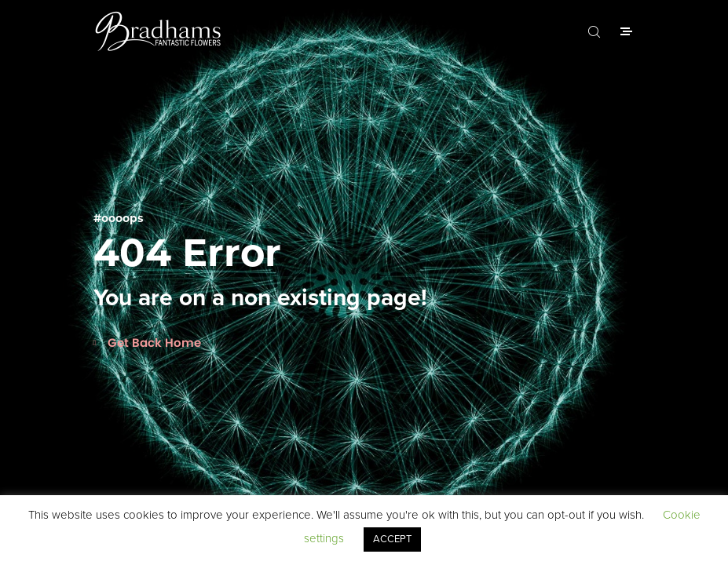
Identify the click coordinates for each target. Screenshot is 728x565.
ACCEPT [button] (392, 539)
